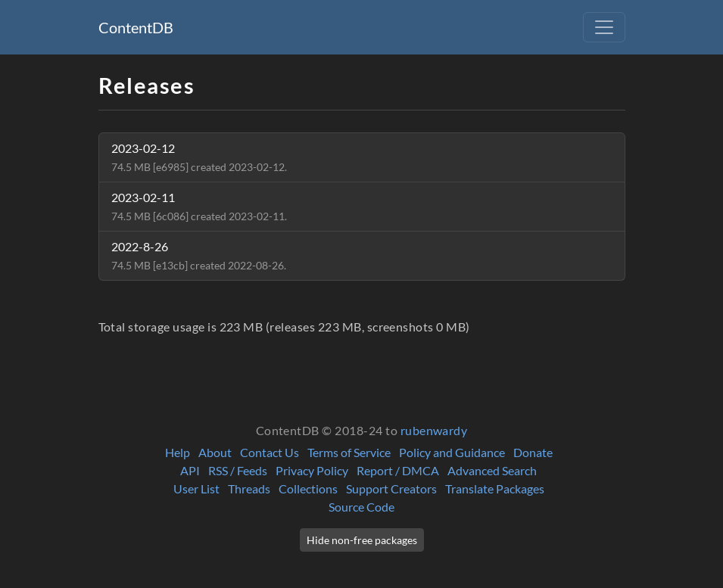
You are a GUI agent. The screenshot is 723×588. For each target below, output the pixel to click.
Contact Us (270, 452)
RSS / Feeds (238, 470)
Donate (533, 452)
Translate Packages (495, 488)
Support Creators (391, 488)
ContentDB (136, 27)
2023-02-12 (199, 157)
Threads (249, 488)
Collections (308, 488)
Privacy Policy (312, 470)
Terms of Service (349, 452)
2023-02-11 (199, 206)
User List (196, 488)
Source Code (361, 507)
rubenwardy (434, 430)
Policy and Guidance (452, 452)
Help (178, 452)
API (190, 470)
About (215, 452)
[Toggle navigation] (604, 27)
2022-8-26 (199, 255)
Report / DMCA (398, 470)
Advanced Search (492, 470)
